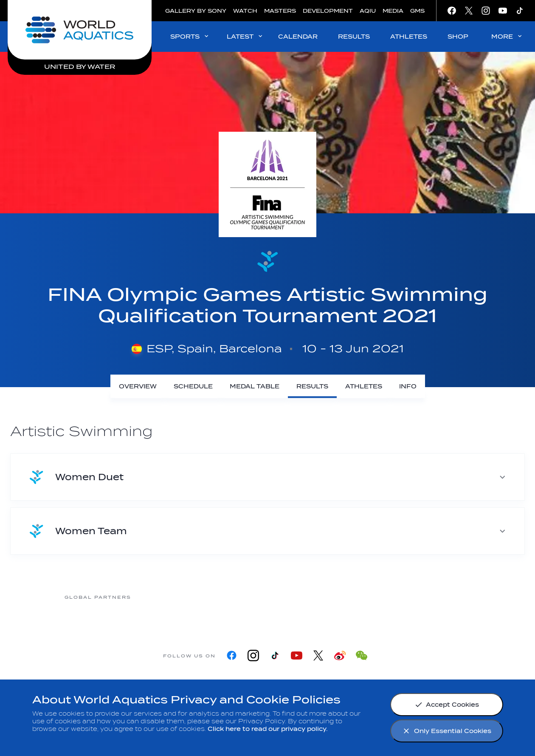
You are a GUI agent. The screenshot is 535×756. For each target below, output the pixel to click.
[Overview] (138, 386)
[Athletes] (364, 386)
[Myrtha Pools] (165, 597)
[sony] (369, 597)
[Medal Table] (255, 386)
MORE (507, 36)
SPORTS (190, 36)
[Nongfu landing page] (233, 597)
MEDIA (393, 11)
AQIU (368, 11)
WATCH (245, 11)
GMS (417, 11)
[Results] (312, 386)
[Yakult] (437, 597)
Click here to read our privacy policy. (268, 729)
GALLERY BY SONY (196, 11)
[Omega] (301, 597)
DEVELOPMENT (328, 11)
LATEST (245, 36)
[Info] (408, 386)
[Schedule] (193, 386)
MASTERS (280, 11)
